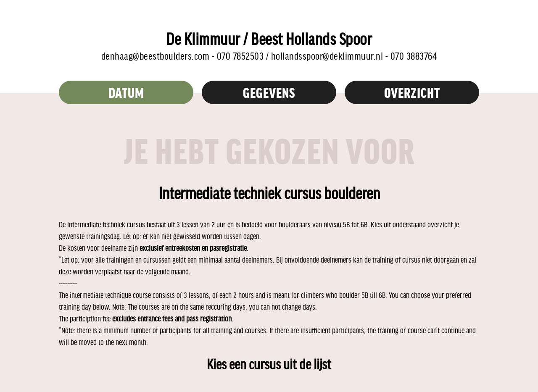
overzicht (412, 92)
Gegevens (269, 92)
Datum (126, 92)
